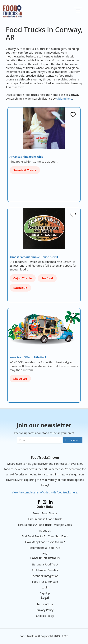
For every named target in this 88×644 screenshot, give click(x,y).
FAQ (45, 553)
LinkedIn (51, 502)
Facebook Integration (45, 576)
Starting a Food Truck (45, 564)
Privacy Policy (45, 610)
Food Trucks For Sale (45, 582)
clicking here (64, 99)
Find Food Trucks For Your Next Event (45, 536)
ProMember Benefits (45, 570)
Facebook (39, 502)
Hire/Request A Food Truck (45, 519)
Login (45, 587)
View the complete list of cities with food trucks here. (45, 492)
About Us (45, 531)
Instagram (45, 502)
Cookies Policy (45, 616)
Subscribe (75, 440)
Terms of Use (45, 604)
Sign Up (45, 593)
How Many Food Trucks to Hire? (45, 542)
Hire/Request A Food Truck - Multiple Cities (45, 525)
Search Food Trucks (45, 513)
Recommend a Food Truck (45, 548)
